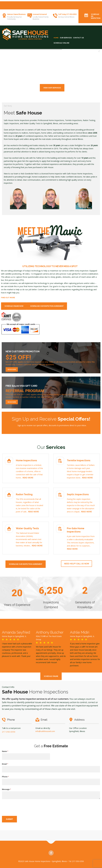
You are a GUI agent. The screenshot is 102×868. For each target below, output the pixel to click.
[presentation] (22, 807)
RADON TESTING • (63, 4)
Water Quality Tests (27, 528)
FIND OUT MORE (8, 298)
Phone (5, 777)
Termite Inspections (79, 460)
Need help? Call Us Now (76, 564)
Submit (9, 819)
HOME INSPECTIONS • (28, 4)
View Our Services (52, 88)
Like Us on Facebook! (91, 7)
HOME (56, 38)
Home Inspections (26, 460)
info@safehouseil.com (45, 731)
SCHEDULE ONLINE (61, 43)
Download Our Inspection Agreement (47, 306)
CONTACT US (78, 38)
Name (5, 751)
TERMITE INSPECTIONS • (46, 4)
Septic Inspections (78, 494)
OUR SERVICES (66, 38)
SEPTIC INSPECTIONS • (11, 7)
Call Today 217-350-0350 (67, 14)
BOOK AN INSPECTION (91, 4)
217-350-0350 (9, 732)
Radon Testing (24, 494)
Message (6, 789)
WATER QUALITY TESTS (29, 7)
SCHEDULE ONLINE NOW (14, 306)
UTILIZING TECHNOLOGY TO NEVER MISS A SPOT (50, 266)
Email (5, 764)
